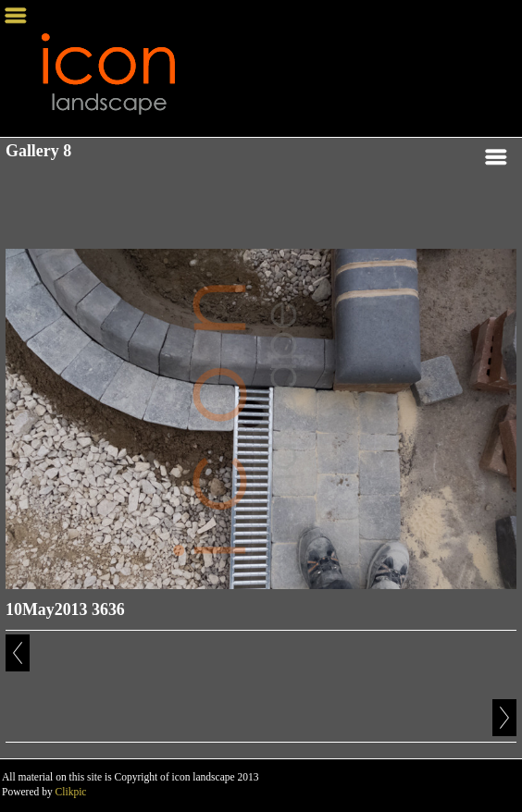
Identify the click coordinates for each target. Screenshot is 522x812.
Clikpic (71, 792)
